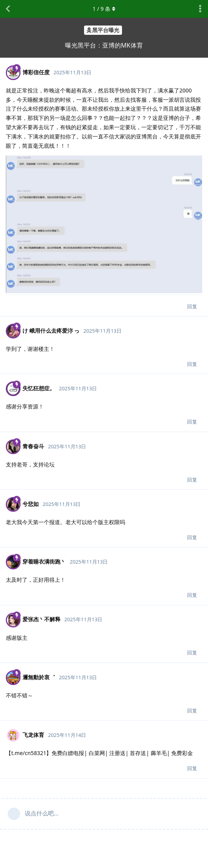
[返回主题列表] (8, 9)
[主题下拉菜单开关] (200, 9)
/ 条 (104, 9)
